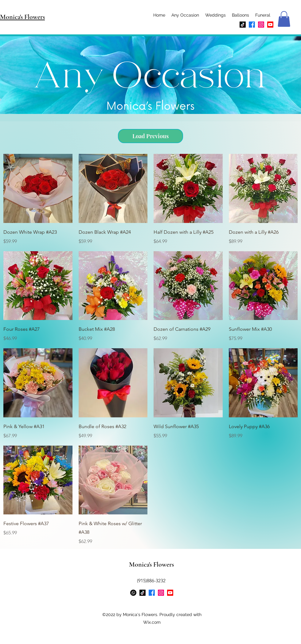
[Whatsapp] (133, 593)
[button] (284, 19)
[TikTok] (243, 25)
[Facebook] (252, 25)
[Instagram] (261, 25)
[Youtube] (270, 25)
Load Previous (150, 136)
